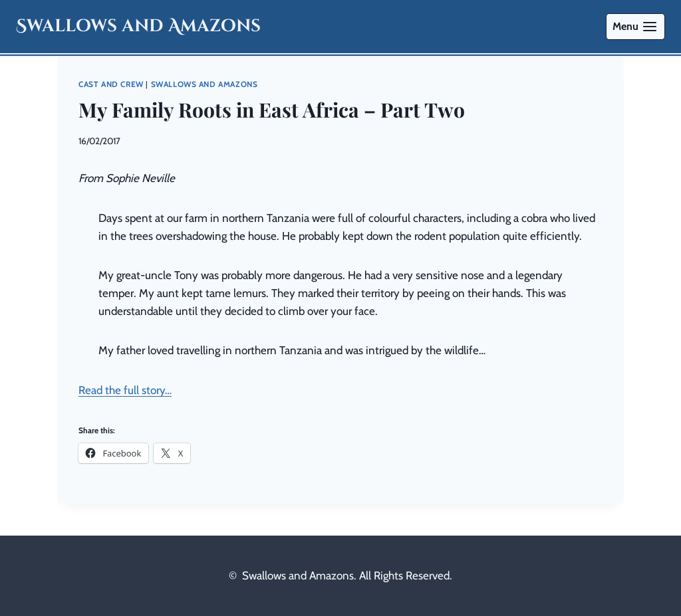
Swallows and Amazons (204, 84)
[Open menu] (635, 27)
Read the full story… (125, 390)
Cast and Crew (111, 84)
